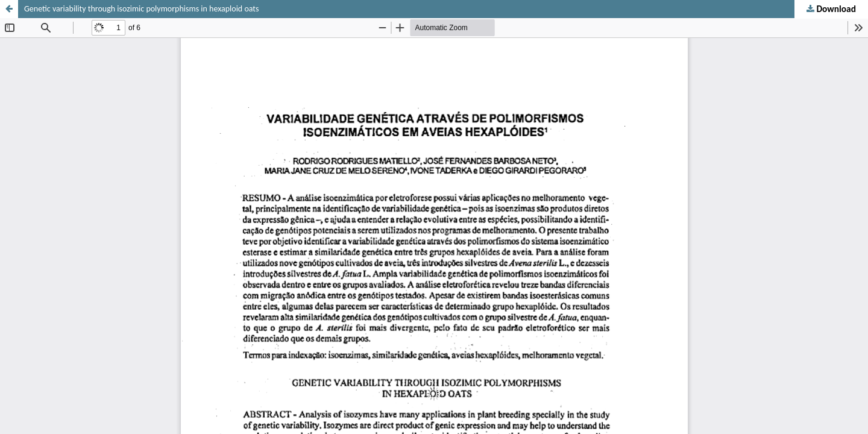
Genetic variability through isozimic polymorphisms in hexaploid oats (142, 9)
